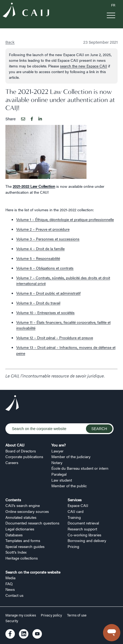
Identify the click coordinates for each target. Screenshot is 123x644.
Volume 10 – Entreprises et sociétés (45, 312)
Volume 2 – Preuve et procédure (43, 229)
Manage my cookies (21, 615)
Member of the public (69, 486)
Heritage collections (22, 558)
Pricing (73, 546)
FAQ (9, 584)
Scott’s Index (16, 552)
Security (12, 621)
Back (10, 42)
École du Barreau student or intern (80, 468)
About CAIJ (15, 445)
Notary (57, 462)
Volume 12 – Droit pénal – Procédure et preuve (55, 338)
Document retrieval (83, 523)
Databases (14, 535)
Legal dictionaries (20, 529)
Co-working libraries (84, 535)
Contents (13, 500)
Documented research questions (32, 523)
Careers (12, 462)
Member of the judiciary (71, 456)
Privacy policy (51, 615)
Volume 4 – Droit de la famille (40, 248)
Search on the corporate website (33, 572)
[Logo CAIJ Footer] (12, 404)
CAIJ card (76, 511)
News (10, 589)
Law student (62, 480)
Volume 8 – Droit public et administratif (48, 293)
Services (75, 500)
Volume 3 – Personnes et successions (48, 239)
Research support (82, 529)
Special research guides (25, 546)
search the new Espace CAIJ (84, 66)
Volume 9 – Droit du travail (38, 303)
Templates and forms (23, 540)
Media (10, 578)
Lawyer (57, 451)
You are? (59, 445)
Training (74, 517)
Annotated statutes (21, 517)
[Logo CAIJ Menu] (26, 11)
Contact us (14, 595)
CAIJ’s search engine (23, 505)
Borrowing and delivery (87, 540)
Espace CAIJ (78, 505)
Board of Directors (21, 451)
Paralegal (59, 474)
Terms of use (77, 615)
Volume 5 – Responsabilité (38, 258)
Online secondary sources (27, 511)
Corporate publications (24, 456)
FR (113, 5)
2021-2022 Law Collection (34, 186)
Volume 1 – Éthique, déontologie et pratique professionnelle (65, 219)
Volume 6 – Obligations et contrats (45, 268)
